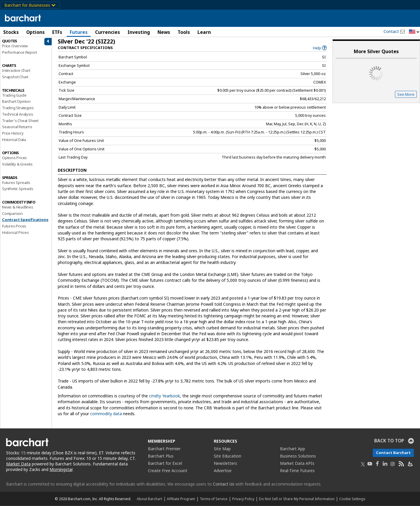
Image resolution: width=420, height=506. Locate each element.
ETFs (57, 32)
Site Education (228, 456)
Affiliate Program (181, 499)
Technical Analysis (17, 114)
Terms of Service (214, 499)
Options (35, 32)
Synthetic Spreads (18, 189)
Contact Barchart (393, 453)
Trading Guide (14, 95)
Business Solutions (298, 456)
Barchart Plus (161, 456)
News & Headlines (18, 207)
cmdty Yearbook (164, 396)
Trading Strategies (18, 108)
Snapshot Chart (15, 77)
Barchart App (293, 449)
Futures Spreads (16, 182)
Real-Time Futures (297, 471)
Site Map (222, 449)
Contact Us (224, 484)
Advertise (223, 471)
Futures (79, 32)
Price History (13, 133)
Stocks (11, 32)
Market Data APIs (297, 463)
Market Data (18, 464)
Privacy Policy (243, 499)
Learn (204, 32)
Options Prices (14, 158)
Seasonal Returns (17, 127)
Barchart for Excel (165, 463)
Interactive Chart (16, 70)
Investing (139, 32)
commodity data (106, 414)
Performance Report (19, 52)
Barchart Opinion (16, 101)
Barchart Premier (164, 449)
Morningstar (61, 469)
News (164, 32)
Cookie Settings (352, 499)
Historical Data (14, 140)
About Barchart (149, 499)
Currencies (107, 32)
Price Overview (15, 46)
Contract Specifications (25, 220)
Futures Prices (14, 226)
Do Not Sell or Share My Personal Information (297, 499)
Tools (184, 32)
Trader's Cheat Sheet (20, 121)
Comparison (12, 213)
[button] (414, 32)
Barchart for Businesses (30, 5)
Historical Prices (15, 232)
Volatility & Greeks (17, 164)
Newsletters (225, 463)
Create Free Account (168, 471)
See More (406, 94)
